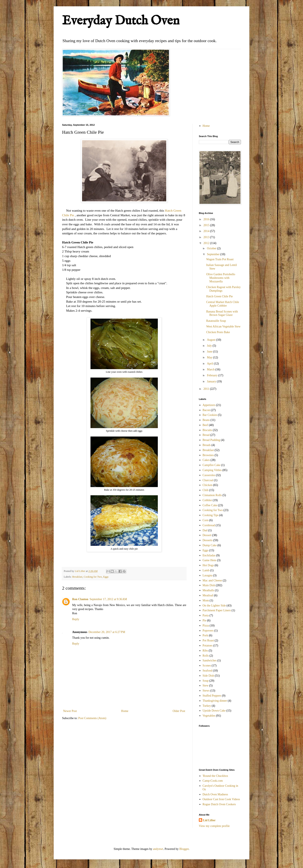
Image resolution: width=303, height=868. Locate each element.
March (211, 369)
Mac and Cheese (212, 580)
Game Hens (210, 560)
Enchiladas (209, 555)
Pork (205, 635)
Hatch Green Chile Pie (219, 296)
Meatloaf (208, 595)
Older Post (179, 711)
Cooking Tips (211, 515)
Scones (207, 666)
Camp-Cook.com (213, 781)
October (212, 248)
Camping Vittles (212, 470)
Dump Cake (210, 545)
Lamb (206, 570)
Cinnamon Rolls (212, 495)
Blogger (184, 849)
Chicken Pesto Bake (218, 332)
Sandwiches (210, 660)
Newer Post (70, 711)
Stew (206, 686)
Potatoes (208, 646)
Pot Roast (208, 640)
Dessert (207, 535)
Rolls (206, 656)
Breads (207, 445)
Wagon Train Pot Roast (220, 259)
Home (125, 711)
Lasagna (208, 575)
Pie (205, 620)
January (212, 381)
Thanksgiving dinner (215, 701)
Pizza (206, 626)
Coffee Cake (210, 505)
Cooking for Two (93, 577)
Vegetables (209, 716)
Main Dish (209, 585)
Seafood (207, 671)
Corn (206, 520)
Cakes (206, 460)
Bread (206, 435)
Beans (206, 420)
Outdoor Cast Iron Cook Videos (221, 799)
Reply (76, 619)
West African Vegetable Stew (223, 327)
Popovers (208, 631)
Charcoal (208, 480)
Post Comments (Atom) (92, 718)
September (213, 254)
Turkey (207, 706)
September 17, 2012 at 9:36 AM (108, 599)
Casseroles (209, 475)
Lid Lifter (209, 820)
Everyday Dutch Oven (121, 21)
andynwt (158, 849)
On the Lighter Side (214, 606)
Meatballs (208, 590)
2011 (207, 389)
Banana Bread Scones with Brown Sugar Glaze (222, 313)
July (210, 346)
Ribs (205, 651)
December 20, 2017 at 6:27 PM (107, 632)
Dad (205, 530)
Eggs (106, 577)
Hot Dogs (208, 565)
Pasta (206, 615)
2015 (207, 225)
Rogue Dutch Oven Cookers (219, 804)
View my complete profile (214, 826)
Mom (206, 600)
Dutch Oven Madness (215, 794)
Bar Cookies (210, 415)
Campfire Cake (212, 465)
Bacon (206, 410)
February (213, 375)
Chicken (208, 485)
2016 (207, 219)
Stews (206, 691)
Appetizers (209, 405)
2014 (207, 231)
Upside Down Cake (214, 711)
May (210, 357)
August (211, 340)
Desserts (208, 540)
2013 (207, 237)
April (210, 364)
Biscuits (207, 430)
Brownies (208, 455)
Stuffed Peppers (212, 696)
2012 (207, 243)
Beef (205, 425)
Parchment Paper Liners (217, 610)
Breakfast (77, 577)
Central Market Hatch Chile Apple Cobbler (223, 304)
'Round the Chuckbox (215, 776)
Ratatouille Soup (216, 321)
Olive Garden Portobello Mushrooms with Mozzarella (221, 278)
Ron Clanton (80, 599)
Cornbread (209, 525)
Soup (206, 681)
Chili (206, 490)
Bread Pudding (211, 440)
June (210, 352)
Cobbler (207, 500)
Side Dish (208, 676)
